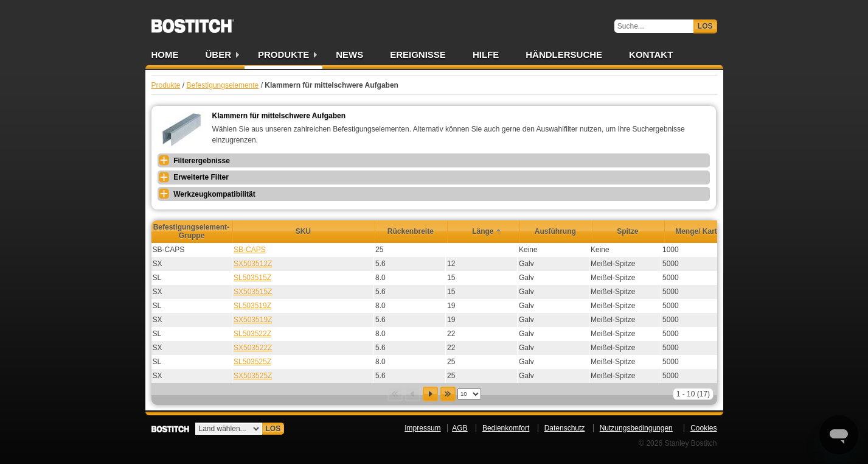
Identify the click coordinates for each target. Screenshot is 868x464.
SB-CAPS (250, 250)
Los (705, 26)
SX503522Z (253, 348)
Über (219, 54)
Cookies (703, 428)
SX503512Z (253, 264)
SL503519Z (252, 306)
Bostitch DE (193, 22)
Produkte (283, 54)
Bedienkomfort (506, 428)
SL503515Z (252, 278)
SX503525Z (253, 376)
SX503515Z (253, 292)
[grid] (443, 313)
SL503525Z (252, 362)
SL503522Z (252, 334)
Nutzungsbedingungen (636, 428)
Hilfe (486, 54)
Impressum (422, 428)
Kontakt (651, 54)
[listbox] (469, 394)
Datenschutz (565, 428)
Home (165, 54)
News (349, 54)
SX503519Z (253, 320)
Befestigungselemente (223, 85)
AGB (460, 428)
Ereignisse (418, 54)
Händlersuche (564, 54)
